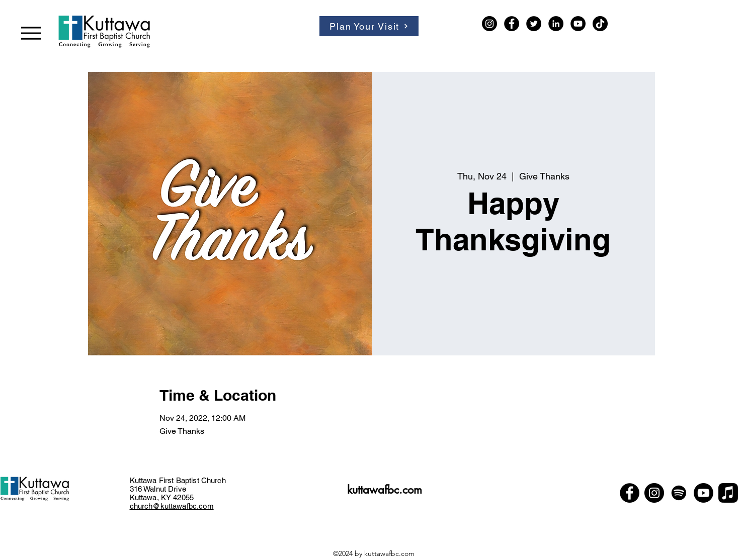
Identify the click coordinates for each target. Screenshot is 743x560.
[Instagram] (489, 24)
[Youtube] (704, 493)
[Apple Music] (728, 493)
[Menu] (31, 33)
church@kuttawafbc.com (172, 506)
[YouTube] (578, 24)
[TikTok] (600, 24)
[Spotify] (679, 493)
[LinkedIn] (556, 24)
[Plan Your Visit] (369, 26)
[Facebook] (512, 24)
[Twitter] (534, 24)
